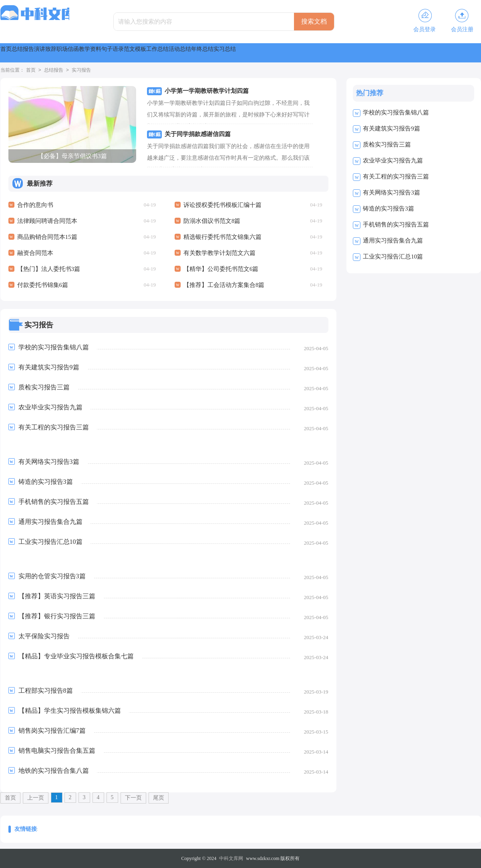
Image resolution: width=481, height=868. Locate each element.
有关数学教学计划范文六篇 (219, 253)
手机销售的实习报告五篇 (396, 225)
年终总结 (398, 53)
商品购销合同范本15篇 (47, 237)
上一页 (36, 798)
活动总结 (355, 53)
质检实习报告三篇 (387, 144)
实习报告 (81, 70)
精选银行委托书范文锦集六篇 (222, 237)
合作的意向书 (35, 205)
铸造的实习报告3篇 (388, 208)
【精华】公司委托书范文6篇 (221, 269)
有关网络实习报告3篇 (391, 192)
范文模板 (269, 53)
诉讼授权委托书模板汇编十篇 (222, 205)
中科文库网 (231, 858)
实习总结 (442, 53)
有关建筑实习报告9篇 (391, 128)
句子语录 (225, 53)
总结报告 (52, 53)
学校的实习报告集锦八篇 (396, 112)
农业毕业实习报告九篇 (393, 160)
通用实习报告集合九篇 (393, 241)
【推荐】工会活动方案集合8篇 (224, 285)
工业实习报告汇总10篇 (393, 257)
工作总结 (312, 53)
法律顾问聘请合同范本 (47, 221)
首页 (16, 53)
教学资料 (182, 53)
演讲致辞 (96, 53)
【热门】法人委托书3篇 (49, 269)
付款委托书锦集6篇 (43, 285)
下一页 (133, 798)
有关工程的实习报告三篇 (396, 176)
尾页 (159, 798)
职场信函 (139, 53)
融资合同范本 (35, 253)
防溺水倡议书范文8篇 (212, 221)
